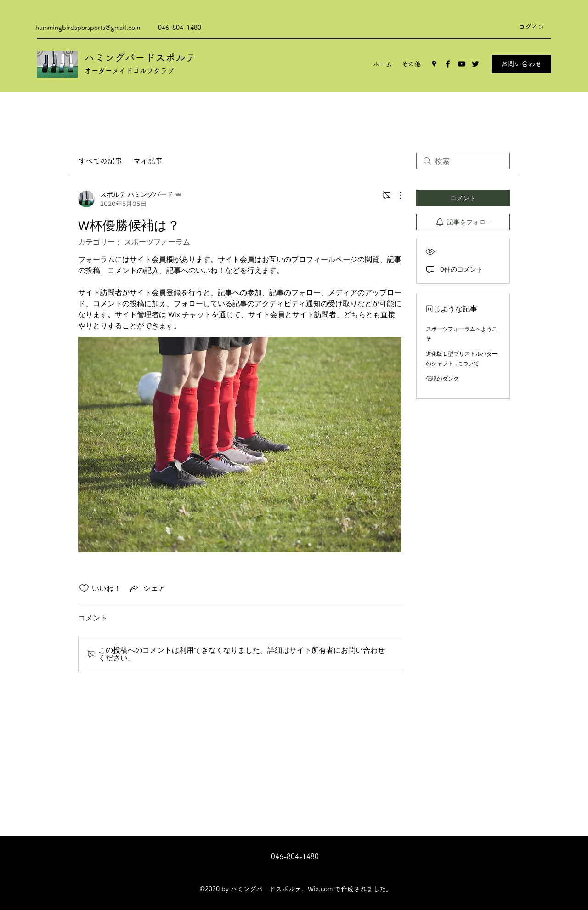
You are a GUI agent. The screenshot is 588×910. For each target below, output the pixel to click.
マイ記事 (148, 161)
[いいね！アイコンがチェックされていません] (84, 588)
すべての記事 (100, 161)
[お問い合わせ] (521, 64)
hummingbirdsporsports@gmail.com (88, 28)
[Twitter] (475, 64)
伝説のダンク (442, 379)
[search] (463, 161)
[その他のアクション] (396, 195)
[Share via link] (147, 588)
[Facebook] (448, 64)
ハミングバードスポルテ (140, 57)
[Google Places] (434, 64)
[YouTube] (462, 64)
